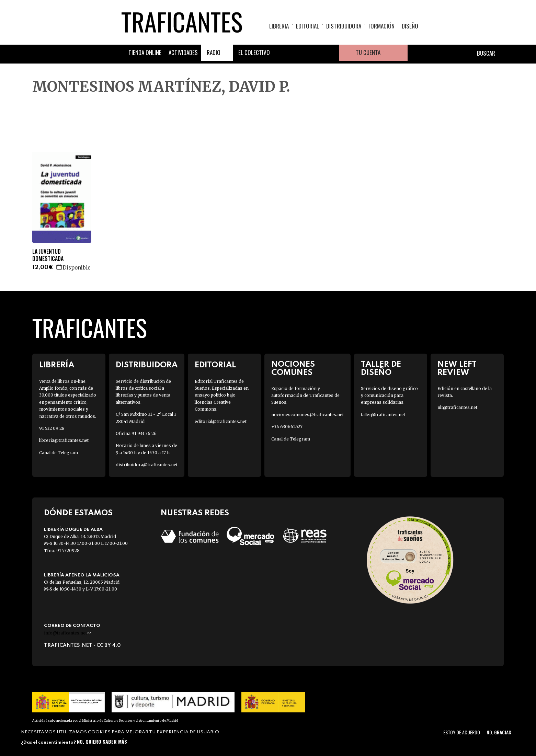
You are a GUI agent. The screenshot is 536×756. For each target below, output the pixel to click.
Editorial (307, 26)
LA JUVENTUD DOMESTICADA (48, 255)
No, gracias (499, 732)
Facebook (282, 53)
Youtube (331, 53)
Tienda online (145, 52)
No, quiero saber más (102, 741)
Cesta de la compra (396, 53)
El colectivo (254, 52)
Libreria (279, 26)
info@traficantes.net (67, 633)
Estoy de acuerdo (462, 732)
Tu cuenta (368, 52)
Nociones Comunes (293, 368)
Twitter (298, 53)
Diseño (410, 26)
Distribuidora (344, 26)
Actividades (183, 52)
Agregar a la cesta (59, 267)
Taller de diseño (381, 368)
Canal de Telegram (59, 453)
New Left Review (457, 368)
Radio (214, 52)
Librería (57, 365)
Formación (381, 26)
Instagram (315, 53)
